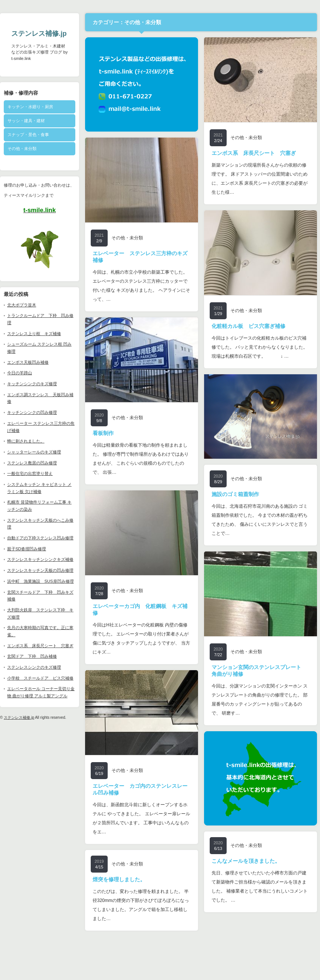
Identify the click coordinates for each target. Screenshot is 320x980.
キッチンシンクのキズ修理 (32, 384)
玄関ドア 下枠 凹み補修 (32, 656)
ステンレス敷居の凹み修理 (32, 463)
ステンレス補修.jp (39, 34)
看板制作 (103, 433)
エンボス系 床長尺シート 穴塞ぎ (40, 646)
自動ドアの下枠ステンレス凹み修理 (40, 538)
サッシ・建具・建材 (26, 121)
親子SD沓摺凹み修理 (27, 549)
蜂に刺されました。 (26, 441)
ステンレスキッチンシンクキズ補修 (40, 559)
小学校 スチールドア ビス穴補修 (40, 678)
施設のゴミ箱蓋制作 (235, 494)
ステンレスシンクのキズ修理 (34, 667)
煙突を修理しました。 (119, 879)
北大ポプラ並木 (22, 305)
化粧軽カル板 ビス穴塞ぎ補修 (248, 326)
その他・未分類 (22, 149)
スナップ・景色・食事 (28, 135)
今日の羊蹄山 (20, 373)
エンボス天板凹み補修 (28, 362)
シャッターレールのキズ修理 (34, 452)
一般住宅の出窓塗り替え (30, 473)
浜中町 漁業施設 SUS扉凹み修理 (40, 581)
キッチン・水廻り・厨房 (30, 107)
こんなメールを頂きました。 (246, 861)
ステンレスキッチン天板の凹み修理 (40, 570)
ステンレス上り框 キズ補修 (34, 334)
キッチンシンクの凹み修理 (32, 412)
